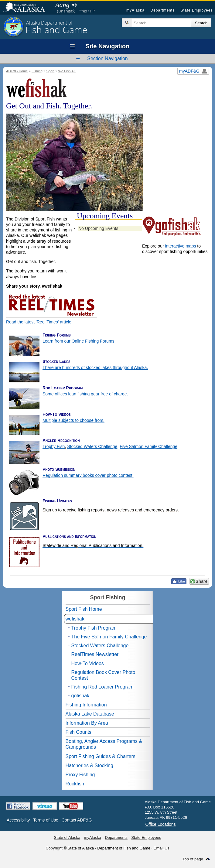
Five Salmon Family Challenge (148, 446)
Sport (50, 71)
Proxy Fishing (80, 775)
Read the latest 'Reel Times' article (39, 322)
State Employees (197, 10)
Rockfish (75, 784)
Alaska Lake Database (90, 714)
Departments (162, 10)
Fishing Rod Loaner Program (102, 687)
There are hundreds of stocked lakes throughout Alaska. (95, 367)
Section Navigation (107, 58)
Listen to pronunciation (74, 5)
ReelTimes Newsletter (95, 654)
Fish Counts (78, 732)
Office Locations (161, 824)
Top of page (193, 859)
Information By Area (87, 723)
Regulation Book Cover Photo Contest (103, 675)
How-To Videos (88, 663)
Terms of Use (46, 820)
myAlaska (135, 10)
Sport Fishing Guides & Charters (101, 756)
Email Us (162, 848)
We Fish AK (67, 71)
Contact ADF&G (77, 820)
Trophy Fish (54, 446)
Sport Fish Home (84, 609)
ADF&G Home (17, 71)
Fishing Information (86, 705)
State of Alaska (27, 8)
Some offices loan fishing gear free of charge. (85, 394)
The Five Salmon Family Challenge (109, 637)
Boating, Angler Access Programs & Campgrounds (104, 744)
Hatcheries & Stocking (89, 765)
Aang (62, 5)
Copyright (54, 848)
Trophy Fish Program (94, 628)
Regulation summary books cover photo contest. (88, 475)
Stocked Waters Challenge (92, 446)
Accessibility (18, 820)
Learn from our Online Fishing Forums (78, 341)
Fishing (37, 71)
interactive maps (180, 246)
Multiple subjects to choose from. (73, 420)
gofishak (80, 696)
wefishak (75, 619)
